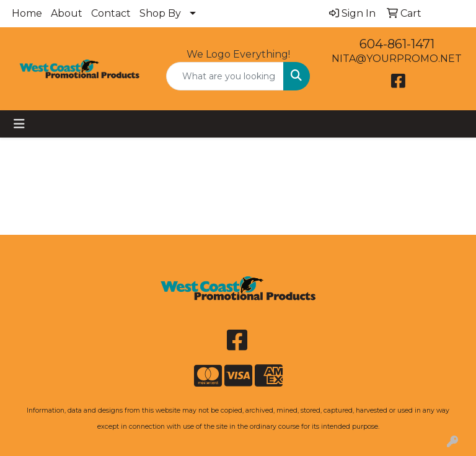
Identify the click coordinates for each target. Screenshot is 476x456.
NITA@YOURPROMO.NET (397, 59)
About (67, 13)
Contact (111, 13)
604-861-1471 (397, 44)
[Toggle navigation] (19, 124)
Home (27, 13)
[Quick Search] (225, 76)
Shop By (160, 13)
